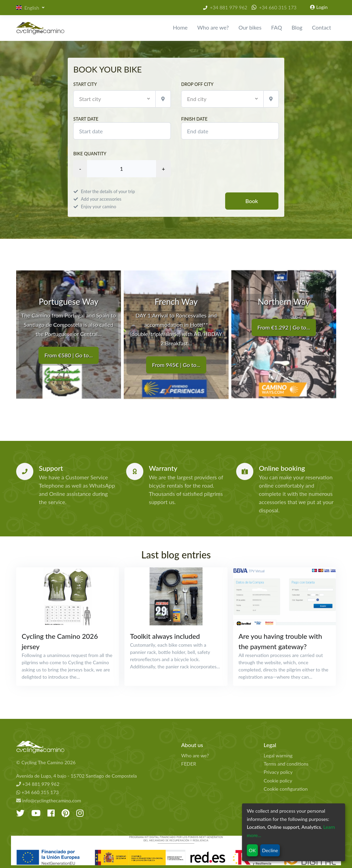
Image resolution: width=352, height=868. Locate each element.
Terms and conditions (286, 764)
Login (319, 7)
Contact (322, 27)
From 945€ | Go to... (176, 364)
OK (252, 850)
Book (252, 201)
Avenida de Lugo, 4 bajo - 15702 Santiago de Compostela (76, 776)
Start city (85, 84)
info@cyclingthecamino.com (49, 800)
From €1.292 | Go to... (284, 327)
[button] (30, 8)
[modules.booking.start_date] (122, 131)
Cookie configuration (286, 789)
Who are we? (213, 27)
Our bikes (250, 27)
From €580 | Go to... (68, 355)
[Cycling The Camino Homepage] (93, 747)
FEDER (189, 764)
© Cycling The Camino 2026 (46, 762)
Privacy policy (278, 772)
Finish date (230, 128)
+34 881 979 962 (229, 7)
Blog (297, 27)
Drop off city (197, 84)
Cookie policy (278, 781)
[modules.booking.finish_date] (230, 131)
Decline (270, 850)
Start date (122, 128)
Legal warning (278, 755)
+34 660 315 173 (278, 7)
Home (180, 27)
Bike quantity (90, 154)
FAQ (277, 27)
